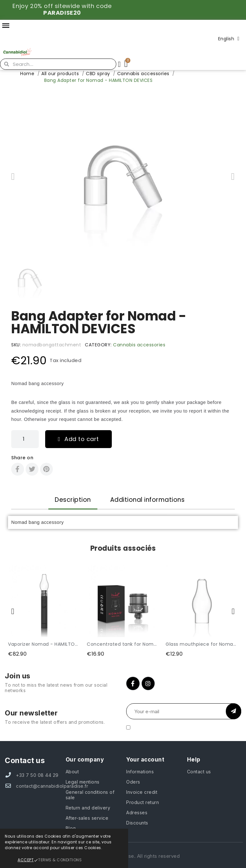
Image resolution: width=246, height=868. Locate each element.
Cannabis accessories (139, 345)
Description (73, 500)
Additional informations (148, 500)
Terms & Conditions (60, 860)
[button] (13, 177)
